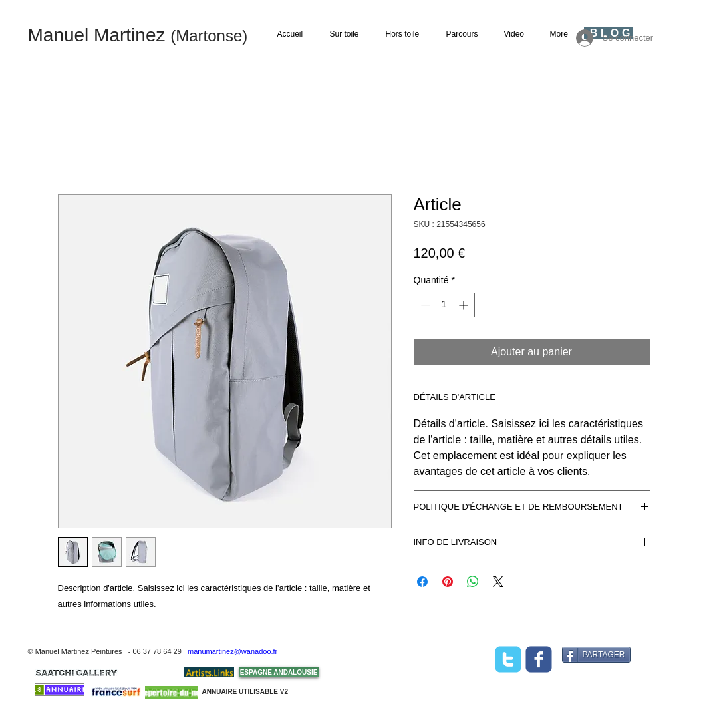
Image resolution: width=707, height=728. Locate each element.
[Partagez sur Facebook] (422, 582)
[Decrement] (424, 305)
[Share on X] (498, 582)
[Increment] (465, 305)
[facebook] (539, 659)
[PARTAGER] (596, 655)
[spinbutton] (444, 305)
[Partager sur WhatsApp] (473, 582)
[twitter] (508, 659)
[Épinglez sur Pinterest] (448, 582)
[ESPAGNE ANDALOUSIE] (279, 672)
